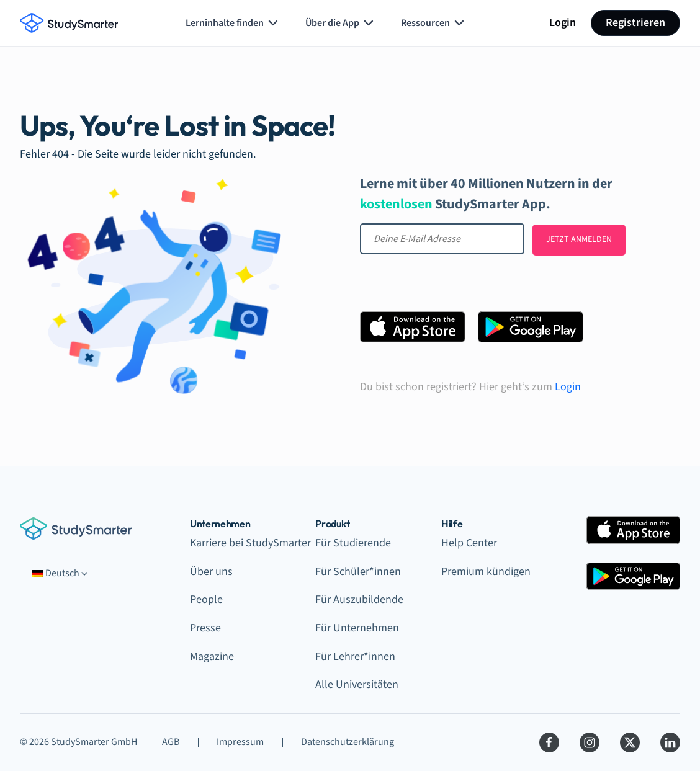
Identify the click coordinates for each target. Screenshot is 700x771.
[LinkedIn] (670, 742)
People (206, 599)
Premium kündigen (486, 572)
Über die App (341, 23)
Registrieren (635, 23)
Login (563, 23)
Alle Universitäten (357, 684)
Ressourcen (434, 23)
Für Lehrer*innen (355, 657)
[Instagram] (590, 742)
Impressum (240, 742)
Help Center (469, 543)
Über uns (211, 572)
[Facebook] (549, 742)
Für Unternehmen (357, 628)
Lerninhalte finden (233, 23)
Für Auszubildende (359, 599)
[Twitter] (630, 742)
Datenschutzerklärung (348, 742)
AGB (171, 742)
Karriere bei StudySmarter (250, 543)
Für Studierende (353, 543)
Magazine (212, 657)
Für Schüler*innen (358, 572)
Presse (205, 628)
